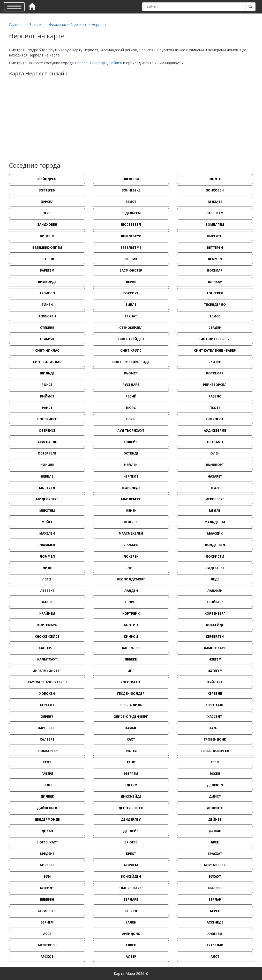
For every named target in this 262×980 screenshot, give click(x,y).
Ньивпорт (98, 63)
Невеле (81, 63)
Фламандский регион (68, 24)
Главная (16, 24)
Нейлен (116, 63)
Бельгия (36, 24)
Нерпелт (99, 24)
